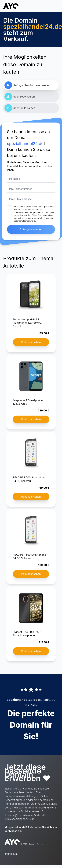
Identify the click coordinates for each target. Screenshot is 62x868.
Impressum (11, 854)
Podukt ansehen (31, 342)
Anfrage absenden (31, 229)
